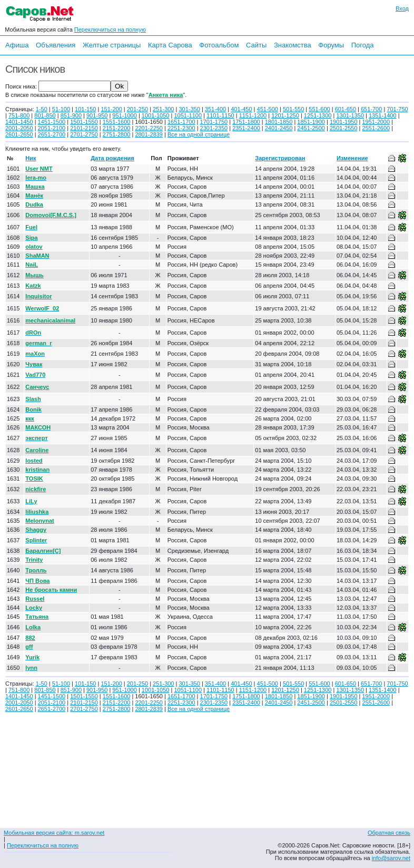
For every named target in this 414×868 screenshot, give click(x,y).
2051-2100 (52, 128)
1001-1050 (156, 115)
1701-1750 (214, 122)
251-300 (163, 109)
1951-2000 (376, 122)
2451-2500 (311, 128)
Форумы (331, 45)
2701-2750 (84, 134)
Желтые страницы (112, 45)
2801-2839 (149, 134)
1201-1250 (285, 115)
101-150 (85, 109)
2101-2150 (84, 128)
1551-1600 (117, 122)
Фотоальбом (219, 45)
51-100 (61, 109)
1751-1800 (246, 122)
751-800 (19, 115)
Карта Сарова (170, 45)
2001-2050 (19, 128)
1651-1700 (181, 122)
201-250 (137, 109)
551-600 (319, 109)
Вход (402, 8)
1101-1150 (220, 115)
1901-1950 (344, 122)
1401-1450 (19, 122)
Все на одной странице (199, 134)
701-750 (397, 109)
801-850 (45, 115)
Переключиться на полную (110, 30)
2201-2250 (149, 128)
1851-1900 (311, 122)
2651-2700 (52, 134)
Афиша (17, 45)
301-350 (189, 109)
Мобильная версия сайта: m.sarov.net (54, 833)
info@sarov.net (391, 858)
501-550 (293, 109)
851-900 (71, 115)
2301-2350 (214, 128)
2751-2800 (117, 134)
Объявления (56, 45)
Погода (363, 45)
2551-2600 (376, 128)
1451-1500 (52, 122)
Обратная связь (389, 833)
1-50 (42, 109)
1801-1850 (279, 122)
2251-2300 (181, 128)
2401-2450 (279, 128)
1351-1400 (383, 115)
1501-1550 (84, 122)
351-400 (215, 109)
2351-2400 (246, 128)
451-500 (268, 109)
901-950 (97, 115)
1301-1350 (350, 115)
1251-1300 (318, 115)
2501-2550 (344, 128)
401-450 (241, 109)
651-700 (371, 109)
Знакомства (293, 45)
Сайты (256, 45)
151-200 (111, 109)
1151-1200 (253, 115)
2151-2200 (117, 128)
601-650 (346, 109)
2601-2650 (19, 134)
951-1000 (125, 115)
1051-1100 (188, 115)
